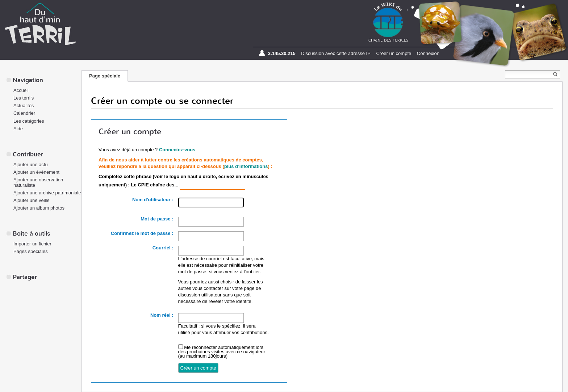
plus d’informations (246, 166)
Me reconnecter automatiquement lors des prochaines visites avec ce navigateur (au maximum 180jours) (222, 352)
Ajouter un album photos (39, 208)
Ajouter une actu (31, 165)
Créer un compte (394, 53)
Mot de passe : (157, 219)
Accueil (21, 90)
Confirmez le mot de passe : (142, 233)
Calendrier (24, 113)
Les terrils (24, 98)
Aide (18, 129)
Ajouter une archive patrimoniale (47, 193)
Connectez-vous (177, 150)
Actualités (24, 106)
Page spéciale (105, 76)
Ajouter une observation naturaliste (38, 182)
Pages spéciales (31, 251)
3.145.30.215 (282, 53)
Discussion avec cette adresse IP (336, 53)
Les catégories (29, 121)
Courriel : (163, 248)
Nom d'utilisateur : (153, 200)
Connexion (428, 53)
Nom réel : (162, 315)
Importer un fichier (32, 244)
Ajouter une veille (32, 200)
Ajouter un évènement (36, 172)
